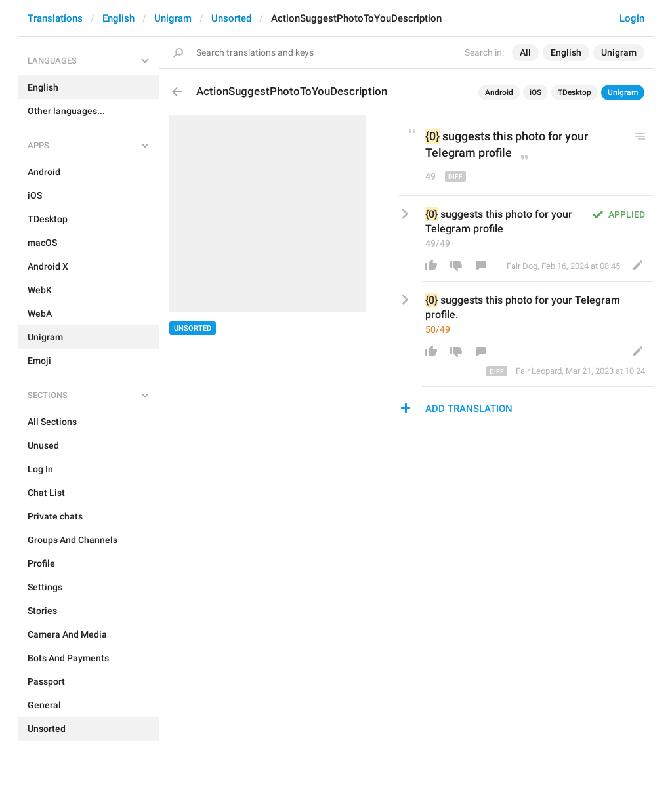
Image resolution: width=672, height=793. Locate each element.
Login (632, 18)
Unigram (173, 18)
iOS (535, 92)
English (118, 18)
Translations (55, 18)
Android (499, 92)
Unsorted (231, 18)
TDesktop (575, 92)
